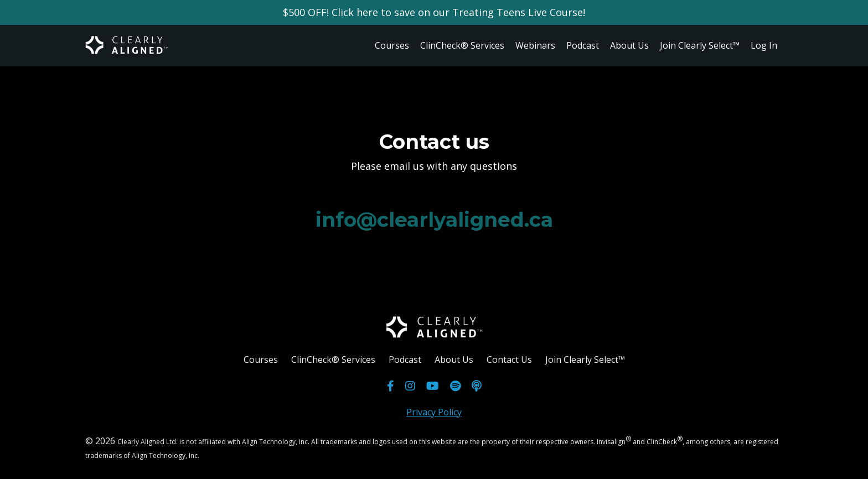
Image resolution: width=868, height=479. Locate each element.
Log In (764, 45)
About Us (629, 45)
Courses (392, 45)
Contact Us (509, 360)
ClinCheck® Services (462, 45)
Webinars (535, 45)
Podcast (583, 45)
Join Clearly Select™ (700, 45)
